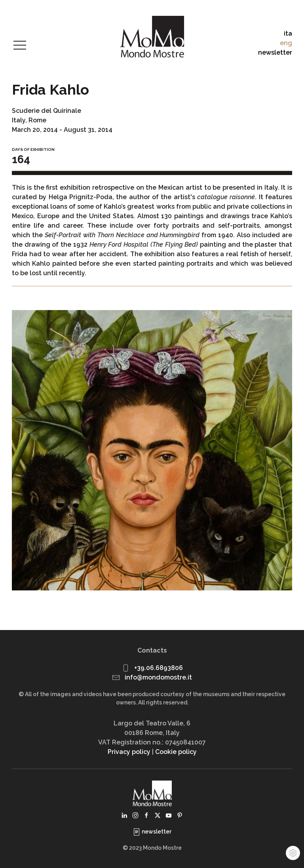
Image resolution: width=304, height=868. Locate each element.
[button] (20, 46)
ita (288, 33)
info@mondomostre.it (158, 677)
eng (286, 43)
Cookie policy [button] (176, 752)
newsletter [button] (275, 52)
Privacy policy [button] (129, 752)
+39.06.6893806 (159, 668)
